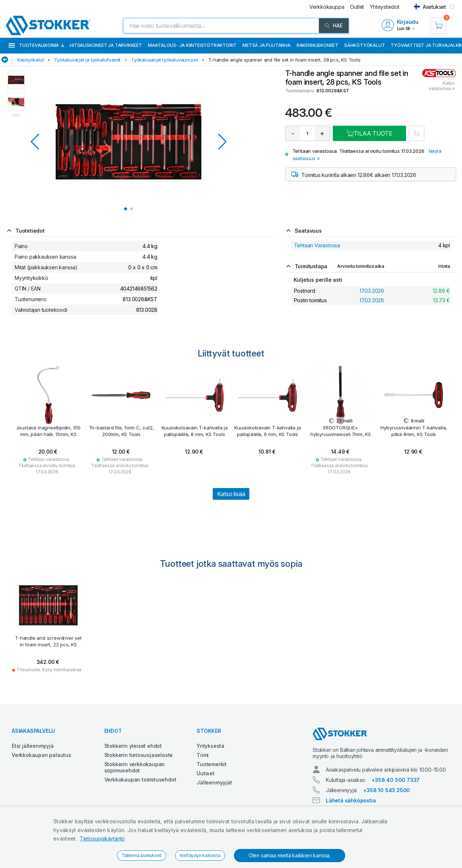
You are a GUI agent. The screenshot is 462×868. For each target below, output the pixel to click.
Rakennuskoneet (317, 45)
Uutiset (206, 773)
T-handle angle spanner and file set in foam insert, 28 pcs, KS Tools (284, 60)
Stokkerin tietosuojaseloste (139, 755)
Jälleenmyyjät (214, 782)
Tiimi (203, 755)
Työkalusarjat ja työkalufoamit (87, 60)
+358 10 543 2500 (387, 790)
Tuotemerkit (212, 764)
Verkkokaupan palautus (42, 755)
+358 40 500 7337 (396, 780)
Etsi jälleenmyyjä (33, 746)
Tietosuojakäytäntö (102, 839)
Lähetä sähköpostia (351, 800)
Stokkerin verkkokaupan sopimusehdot (135, 767)
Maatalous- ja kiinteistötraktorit (192, 45)
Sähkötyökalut (364, 45)
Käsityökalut (31, 60)
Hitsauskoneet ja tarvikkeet (106, 45)
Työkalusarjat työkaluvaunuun (164, 60)
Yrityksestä (210, 746)
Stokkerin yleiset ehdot (133, 746)
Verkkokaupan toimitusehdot (140, 780)
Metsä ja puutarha (267, 45)
